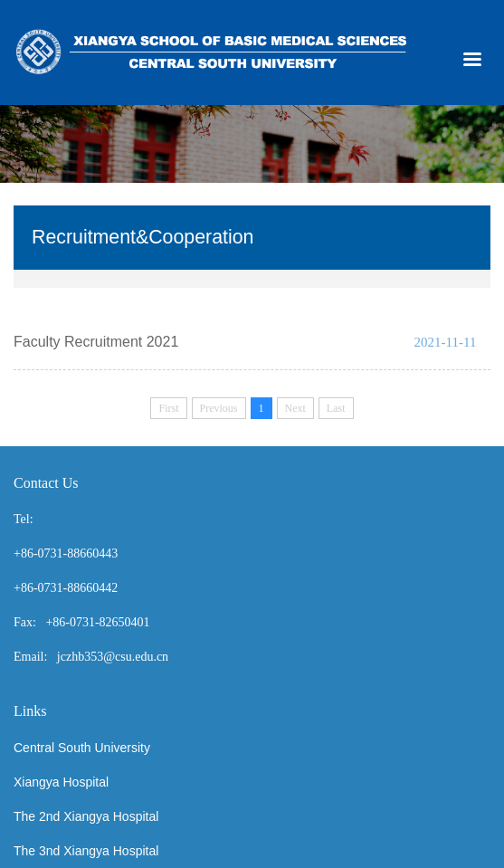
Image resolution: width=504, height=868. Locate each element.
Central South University (82, 748)
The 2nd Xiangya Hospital (86, 816)
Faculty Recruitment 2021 (96, 342)
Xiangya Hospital (61, 782)
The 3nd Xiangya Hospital (86, 851)
